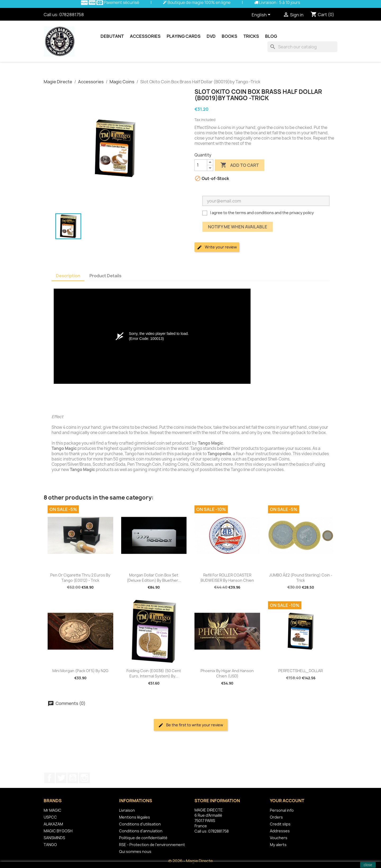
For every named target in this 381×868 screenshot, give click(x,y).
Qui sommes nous (135, 851)
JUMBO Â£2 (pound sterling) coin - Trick (301, 578)
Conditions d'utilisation (140, 824)
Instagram (84, 778)
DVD (211, 36)
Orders (276, 817)
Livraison (127, 810)
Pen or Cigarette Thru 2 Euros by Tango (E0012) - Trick (80, 578)
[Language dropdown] (262, 15)
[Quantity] (201, 165)
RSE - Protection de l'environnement (152, 845)
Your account (287, 801)
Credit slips (280, 824)
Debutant (112, 36)
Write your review (217, 247)
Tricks (251, 36)
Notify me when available (238, 227)
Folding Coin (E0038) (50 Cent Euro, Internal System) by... (154, 673)
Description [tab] (68, 276)
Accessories (145, 36)
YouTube (73, 778)
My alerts (278, 845)
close (368, 865)
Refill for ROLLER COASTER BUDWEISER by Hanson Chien (227, 578)
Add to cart (240, 165)
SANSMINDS (54, 838)
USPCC (50, 817)
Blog (271, 36)
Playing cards (184, 36)
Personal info (282, 810)
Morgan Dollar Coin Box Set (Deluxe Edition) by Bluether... (154, 578)
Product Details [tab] (105, 276)
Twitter (61, 778)
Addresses (280, 831)
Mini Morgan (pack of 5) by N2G (80, 671)
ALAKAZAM (53, 824)
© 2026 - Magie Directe (190, 861)
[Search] (302, 47)
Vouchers (279, 838)
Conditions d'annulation (141, 831)
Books (230, 36)
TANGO (50, 845)
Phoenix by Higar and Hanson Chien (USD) (227, 673)
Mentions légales (135, 817)
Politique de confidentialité (143, 838)
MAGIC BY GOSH (58, 831)
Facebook (49, 778)
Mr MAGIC (53, 810)
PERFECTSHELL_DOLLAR (301, 671)
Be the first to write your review (191, 725)
